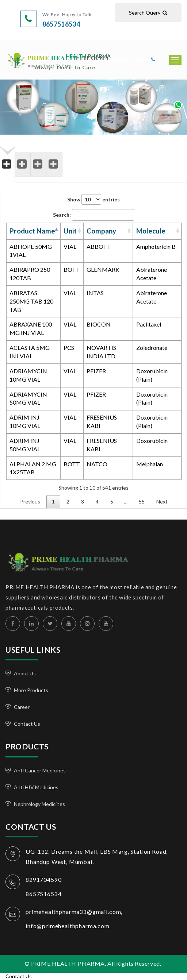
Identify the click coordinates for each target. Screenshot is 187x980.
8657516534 (61, 24)
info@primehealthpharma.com (68, 926)
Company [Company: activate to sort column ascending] (101, 231)
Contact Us (27, 724)
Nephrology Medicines (39, 804)
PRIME (73, 61)
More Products (31, 690)
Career (22, 707)
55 (142, 501)
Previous (30, 501)
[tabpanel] (93, 354)
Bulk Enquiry (135, 60)
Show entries (93, 199)
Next (162, 501)
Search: (93, 215)
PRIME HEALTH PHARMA (61, 561)
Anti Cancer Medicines (40, 770)
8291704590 (43, 879)
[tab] (7, 159)
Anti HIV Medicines (36, 787)
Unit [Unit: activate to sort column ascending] (70, 231)
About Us (25, 673)
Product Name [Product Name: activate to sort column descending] (32, 231)
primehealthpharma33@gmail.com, (74, 912)
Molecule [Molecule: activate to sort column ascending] (151, 231)
